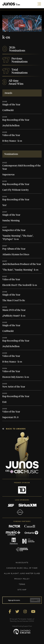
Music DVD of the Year (14, 310)
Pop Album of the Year (14, 249)
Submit (35, 600)
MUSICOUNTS (22, 562)
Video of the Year (11, 135)
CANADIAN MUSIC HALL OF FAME (22, 568)
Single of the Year (11, 105)
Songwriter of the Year (14, 230)
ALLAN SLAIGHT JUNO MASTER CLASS (22, 573)
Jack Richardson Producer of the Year (22, 264)
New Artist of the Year (14, 387)
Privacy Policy (22, 579)
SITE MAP (22, 589)
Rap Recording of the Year (16, 120)
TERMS (22, 584)
